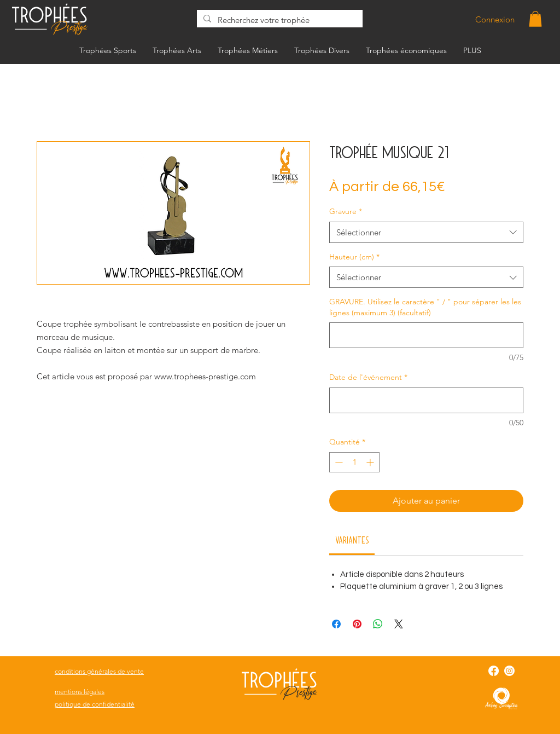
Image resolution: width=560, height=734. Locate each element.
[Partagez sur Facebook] (336, 624)
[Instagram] (509, 671)
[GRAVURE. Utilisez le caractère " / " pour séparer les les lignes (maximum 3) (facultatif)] (426, 335)
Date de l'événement (368, 377)
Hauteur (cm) (354, 257)
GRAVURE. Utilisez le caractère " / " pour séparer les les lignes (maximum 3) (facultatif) (425, 307)
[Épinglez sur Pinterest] (357, 624)
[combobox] (426, 232)
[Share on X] (399, 624)
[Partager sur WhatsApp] (378, 624)
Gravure (346, 211)
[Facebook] (494, 671)
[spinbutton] (354, 462)
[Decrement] (338, 462)
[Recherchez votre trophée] (279, 20)
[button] (535, 19)
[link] (352, 540)
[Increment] (371, 462)
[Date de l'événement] (426, 400)
